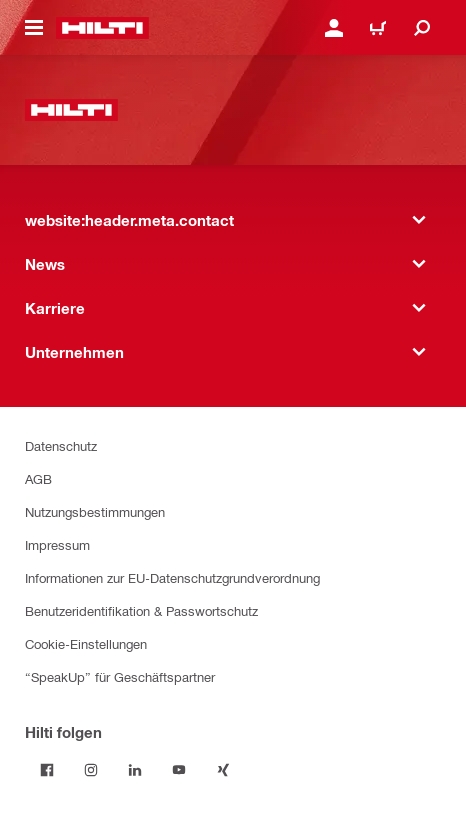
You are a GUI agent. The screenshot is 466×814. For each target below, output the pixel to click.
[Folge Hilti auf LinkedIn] (135, 770)
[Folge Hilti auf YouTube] (179, 770)
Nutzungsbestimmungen (95, 511)
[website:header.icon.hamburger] (34, 28)
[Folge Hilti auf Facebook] (47, 770)
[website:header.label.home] (102, 28)
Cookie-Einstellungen (86, 643)
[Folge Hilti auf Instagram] (91, 770)
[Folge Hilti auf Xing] (223, 770)
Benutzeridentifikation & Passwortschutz (141, 610)
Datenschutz (61, 445)
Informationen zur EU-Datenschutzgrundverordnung (172, 577)
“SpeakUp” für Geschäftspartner (120, 676)
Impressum (57, 544)
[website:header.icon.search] (422, 28)
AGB (38, 478)
